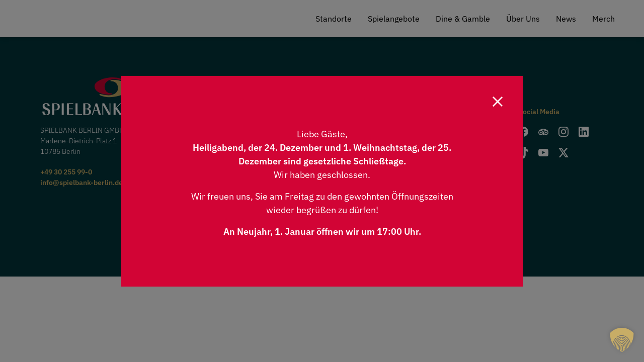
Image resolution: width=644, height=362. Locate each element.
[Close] (498, 102)
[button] (622, 340)
